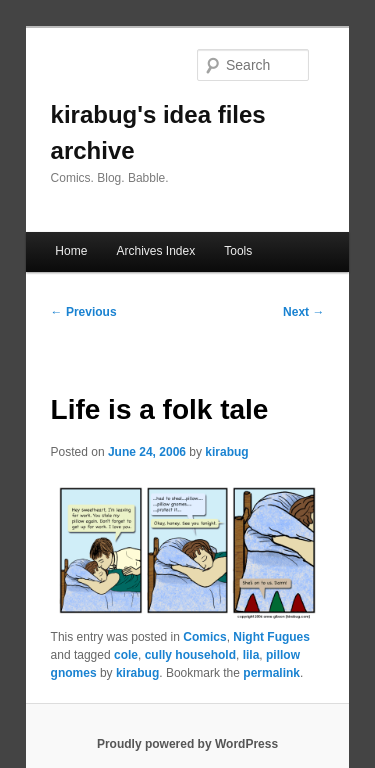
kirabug (226, 452)
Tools (238, 251)
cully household (190, 655)
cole (126, 655)
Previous (84, 312)
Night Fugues (271, 637)
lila (251, 655)
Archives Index (155, 251)
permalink (271, 673)
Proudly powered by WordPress (187, 744)
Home (71, 251)
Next (303, 312)
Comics (204, 637)
